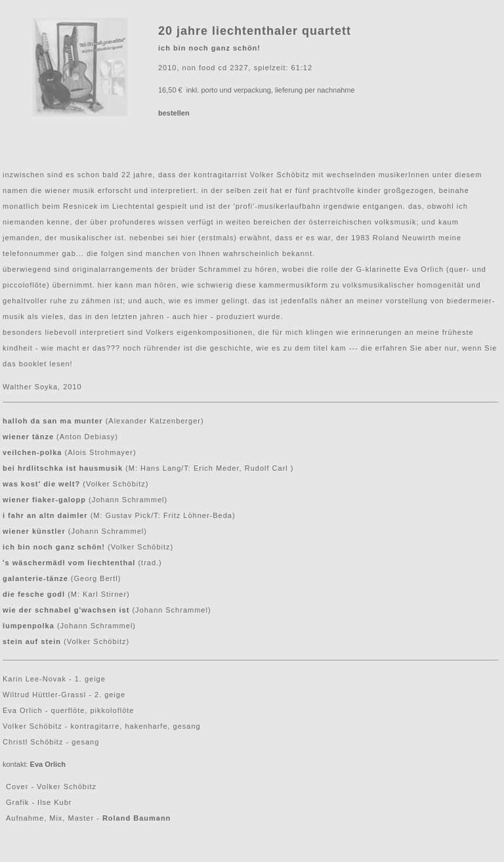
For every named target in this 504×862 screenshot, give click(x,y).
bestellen (174, 113)
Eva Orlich (48, 764)
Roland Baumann (136, 818)
